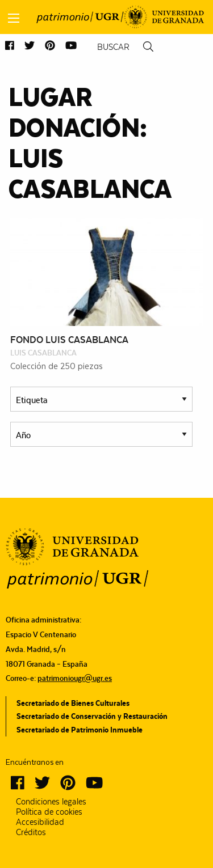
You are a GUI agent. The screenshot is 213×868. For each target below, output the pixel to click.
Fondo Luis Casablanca (69, 340)
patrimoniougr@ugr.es (75, 678)
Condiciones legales (51, 802)
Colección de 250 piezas (57, 365)
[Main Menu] (14, 18)
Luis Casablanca (43, 353)
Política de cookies (49, 812)
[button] (10, 46)
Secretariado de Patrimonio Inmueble (80, 730)
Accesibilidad (40, 822)
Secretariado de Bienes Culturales (73, 703)
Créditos (31, 832)
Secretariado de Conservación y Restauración (92, 716)
